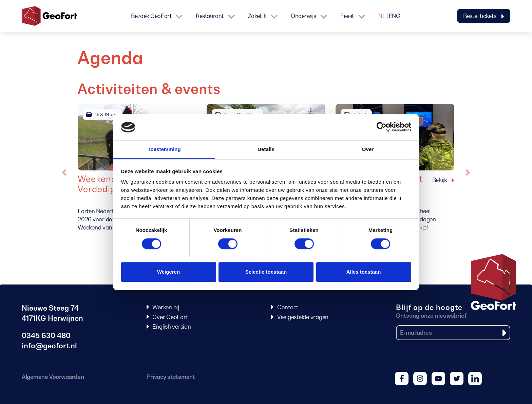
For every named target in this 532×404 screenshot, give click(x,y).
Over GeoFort (170, 317)
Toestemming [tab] (164, 149)
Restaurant (210, 16)
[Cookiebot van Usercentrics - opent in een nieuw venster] (382, 127)
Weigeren (168, 272)
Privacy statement (171, 377)
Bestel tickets (484, 16)
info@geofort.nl (49, 346)
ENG (395, 16)
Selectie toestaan (266, 272)
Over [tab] (368, 149)
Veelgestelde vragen (303, 317)
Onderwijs (303, 16)
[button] (64, 172)
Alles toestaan (364, 272)
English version (172, 327)
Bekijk (440, 180)
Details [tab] (266, 149)
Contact (288, 307)
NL (382, 16)
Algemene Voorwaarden (53, 377)
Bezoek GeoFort (151, 16)
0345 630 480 (46, 336)
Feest (347, 16)
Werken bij (166, 307)
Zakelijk (257, 16)
